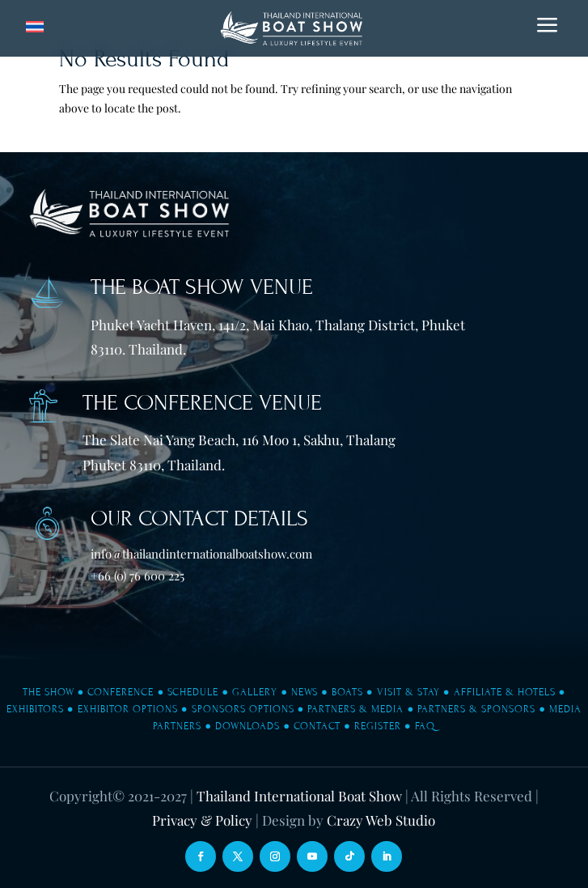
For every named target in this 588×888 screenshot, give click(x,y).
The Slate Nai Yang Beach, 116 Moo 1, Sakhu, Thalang (239, 440)
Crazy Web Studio (381, 820)
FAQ (425, 726)
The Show (49, 692)
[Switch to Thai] (35, 27)
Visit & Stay (408, 692)
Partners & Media (355, 709)
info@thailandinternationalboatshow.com (201, 554)
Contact (317, 726)
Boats (347, 692)
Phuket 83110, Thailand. (154, 465)
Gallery (255, 692)
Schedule (193, 692)
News (305, 692)
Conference (121, 692)
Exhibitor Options (128, 709)
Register (378, 726)
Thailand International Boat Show (299, 796)
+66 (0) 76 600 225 (137, 576)
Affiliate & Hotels (505, 692)
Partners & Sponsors (476, 709)
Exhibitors (35, 709)
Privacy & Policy (202, 820)
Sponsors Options (243, 709)
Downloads (247, 726)
